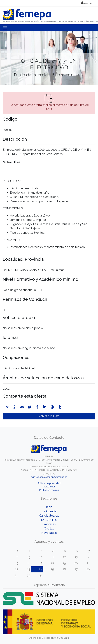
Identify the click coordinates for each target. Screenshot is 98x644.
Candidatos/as (49, 516)
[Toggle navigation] (5, 28)
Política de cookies (49, 490)
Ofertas (49, 528)
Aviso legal (49, 487)
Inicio (49, 507)
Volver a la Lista (49, 416)
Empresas (49, 524)
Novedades (49, 533)
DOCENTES (49, 520)
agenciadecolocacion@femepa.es (49, 477)
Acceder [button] (87, 3)
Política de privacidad (49, 483)
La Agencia (49, 511)
